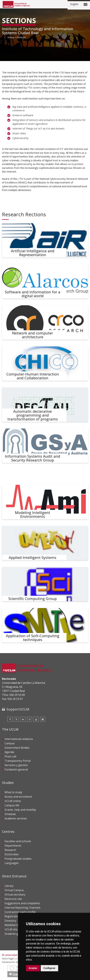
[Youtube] (36, 719)
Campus (10, 743)
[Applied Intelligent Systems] (45, 543)
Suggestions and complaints (22, 903)
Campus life (12, 805)
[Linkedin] (23, 719)
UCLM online (13, 801)
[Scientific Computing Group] (45, 584)
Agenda (9, 752)
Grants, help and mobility (20, 810)
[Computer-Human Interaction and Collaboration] (45, 364)
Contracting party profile (20, 912)
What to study (13, 792)
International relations (19, 739)
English (74, 4)
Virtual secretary (15, 895)
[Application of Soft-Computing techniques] (45, 625)
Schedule (10, 814)
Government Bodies (17, 748)
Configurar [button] (49, 968)
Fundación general (16, 769)
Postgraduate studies (18, 859)
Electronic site (13, 899)
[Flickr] (43, 719)
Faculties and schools (18, 841)
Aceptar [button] (33, 968)
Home (11, 37)
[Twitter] (16, 719)
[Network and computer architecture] (45, 322)
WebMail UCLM (14, 925)
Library (9, 886)
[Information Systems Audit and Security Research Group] (45, 446)
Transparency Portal (18, 761)
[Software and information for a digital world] (45, 281)
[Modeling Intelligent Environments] (45, 502)
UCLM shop (12, 929)
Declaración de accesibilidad (17, 962)
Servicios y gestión (16, 765)
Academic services (16, 818)
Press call (10, 756)
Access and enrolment (18, 797)
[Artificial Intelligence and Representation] (45, 240)
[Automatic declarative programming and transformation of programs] (45, 405)
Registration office (16, 916)
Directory (10, 921)
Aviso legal (8, 958)
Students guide (14, 934)
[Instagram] (29, 719)
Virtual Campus (14, 890)
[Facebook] (10, 719)
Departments (13, 846)
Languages (12, 863)
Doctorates (12, 854)
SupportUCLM (18, 709)
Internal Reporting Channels (22, 908)
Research (10, 850)
